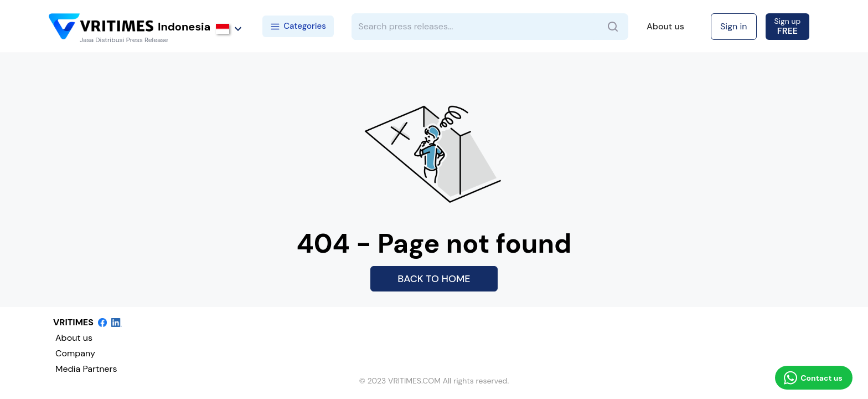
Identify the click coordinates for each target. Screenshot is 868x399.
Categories (298, 26)
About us (665, 26)
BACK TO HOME (434, 279)
